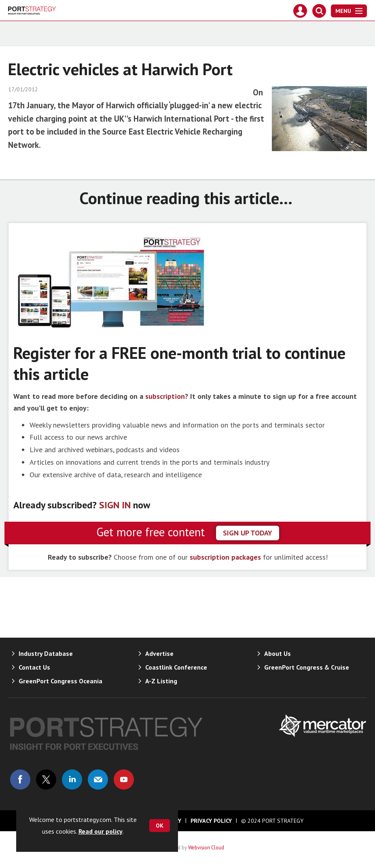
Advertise (159, 653)
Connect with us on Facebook (20, 780)
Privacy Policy (211, 821)
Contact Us (34, 667)
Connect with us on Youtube (124, 780)
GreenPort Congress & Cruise (307, 667)
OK (160, 826)
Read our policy (101, 831)
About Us (278, 653)
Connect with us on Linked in (72, 780)
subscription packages (225, 557)
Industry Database (46, 653)
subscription (165, 396)
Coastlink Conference (176, 667)
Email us (98, 780)
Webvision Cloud (206, 847)
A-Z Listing (161, 681)
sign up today (248, 533)
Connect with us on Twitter (46, 780)
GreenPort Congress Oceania (60, 681)
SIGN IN (115, 505)
